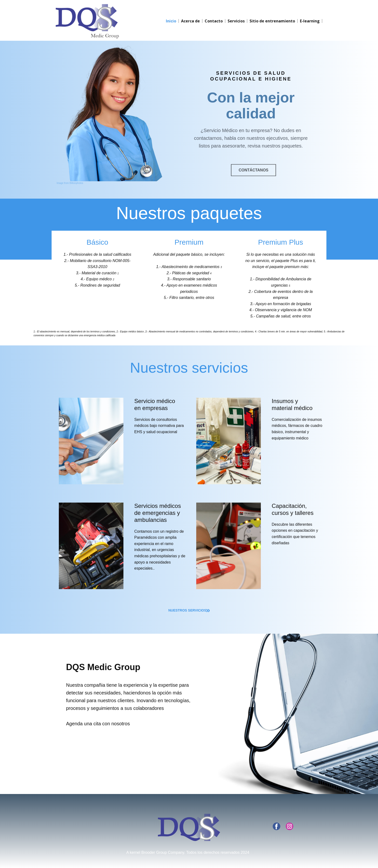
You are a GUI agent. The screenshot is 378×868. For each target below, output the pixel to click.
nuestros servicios (189, 610)
